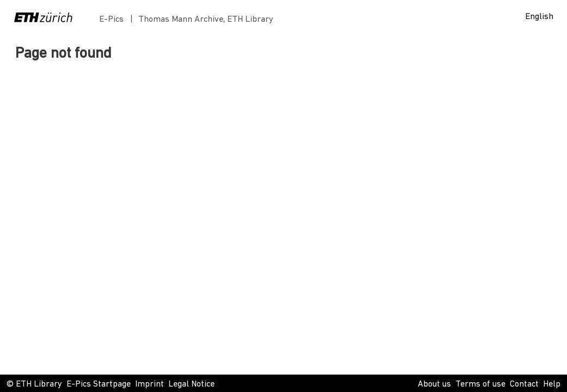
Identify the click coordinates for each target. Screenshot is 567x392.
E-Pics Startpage (99, 384)
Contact (524, 384)
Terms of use (480, 384)
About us (434, 384)
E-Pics (114, 20)
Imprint (150, 384)
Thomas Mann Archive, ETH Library (206, 20)
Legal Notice (191, 384)
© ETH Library (34, 384)
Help (552, 384)
